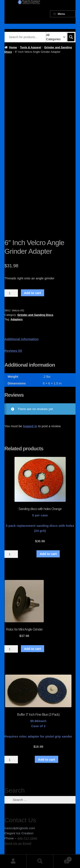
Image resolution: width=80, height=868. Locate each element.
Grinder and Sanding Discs (35, 315)
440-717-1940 (27, 838)
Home (13, 47)
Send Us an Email (18, 843)
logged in (30, 426)
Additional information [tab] (22, 339)
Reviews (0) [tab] (13, 351)
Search (40, 861)
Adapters (17, 319)
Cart (63, 858)
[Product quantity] (11, 293)
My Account (13, 861)
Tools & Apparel (31, 47)
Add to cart (33, 293)
